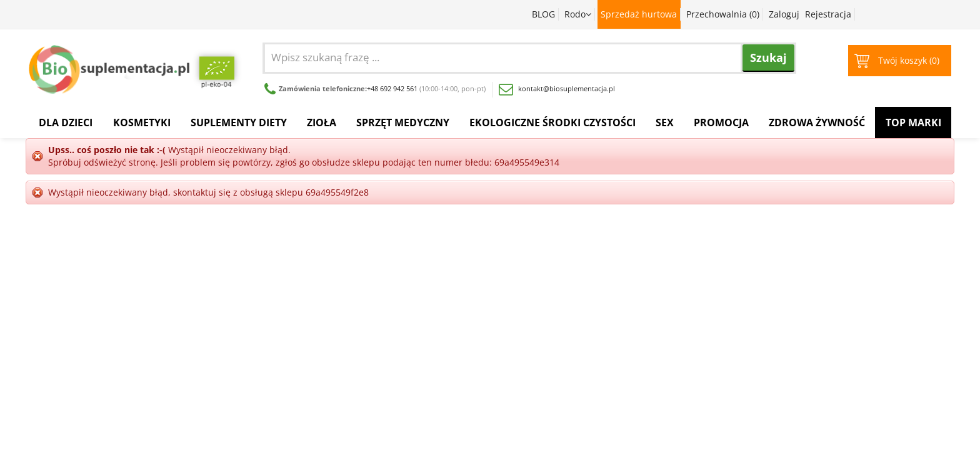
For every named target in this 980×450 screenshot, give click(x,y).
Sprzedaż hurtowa (639, 14)
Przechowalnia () (723, 14)
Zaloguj (784, 14)
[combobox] (536, 57)
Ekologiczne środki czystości (552, 122)
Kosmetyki (142, 122)
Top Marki (913, 122)
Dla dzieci (66, 122)
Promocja (721, 122)
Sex (665, 122)
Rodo (578, 14)
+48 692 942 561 (392, 88)
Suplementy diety (239, 122)
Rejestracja (828, 14)
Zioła (322, 122)
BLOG (543, 14)
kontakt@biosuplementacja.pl (557, 88)
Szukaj (768, 57)
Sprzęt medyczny (403, 122)
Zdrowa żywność (817, 122)
